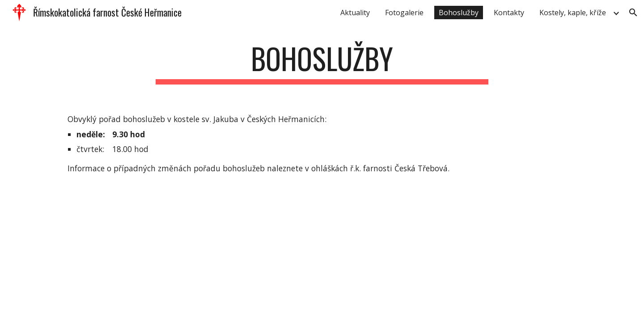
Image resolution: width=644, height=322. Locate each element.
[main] (322, 63)
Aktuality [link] (355, 13)
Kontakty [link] (509, 13)
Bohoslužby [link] (459, 13)
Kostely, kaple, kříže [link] (573, 13)
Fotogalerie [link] (404, 13)
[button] (633, 13)
